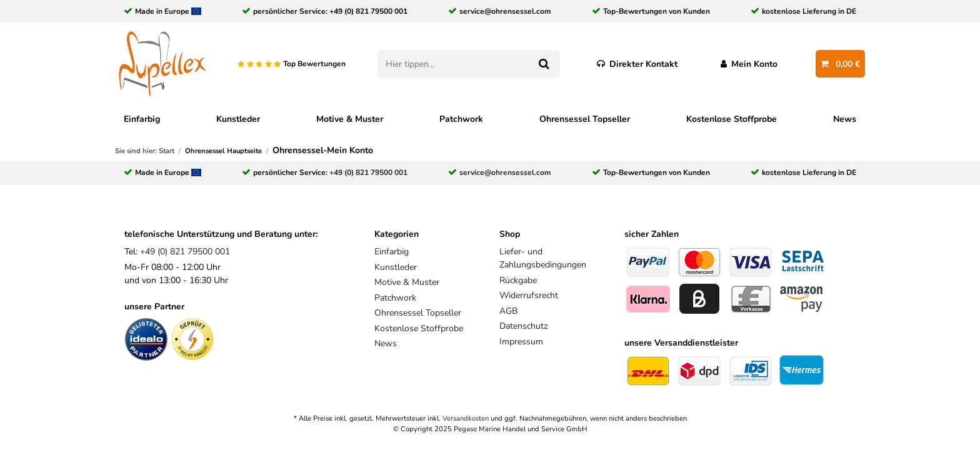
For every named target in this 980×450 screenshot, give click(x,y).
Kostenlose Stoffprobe (732, 119)
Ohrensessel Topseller (585, 119)
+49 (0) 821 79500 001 (368, 11)
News (845, 119)
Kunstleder (238, 119)
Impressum (521, 342)
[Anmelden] (749, 64)
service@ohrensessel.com (505, 11)
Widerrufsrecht (529, 295)
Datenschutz (523, 326)
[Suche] (543, 64)
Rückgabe (518, 280)
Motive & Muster (350, 119)
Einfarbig (142, 119)
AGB (508, 311)
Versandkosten (466, 418)
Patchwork (461, 119)
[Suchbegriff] (452, 64)
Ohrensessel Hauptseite (223, 151)
